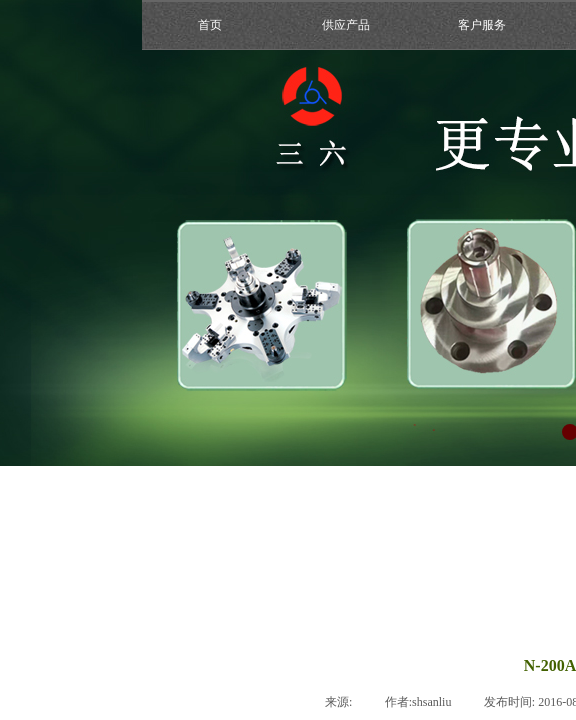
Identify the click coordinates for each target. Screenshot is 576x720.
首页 (210, 25)
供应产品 (346, 25)
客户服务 (482, 25)
